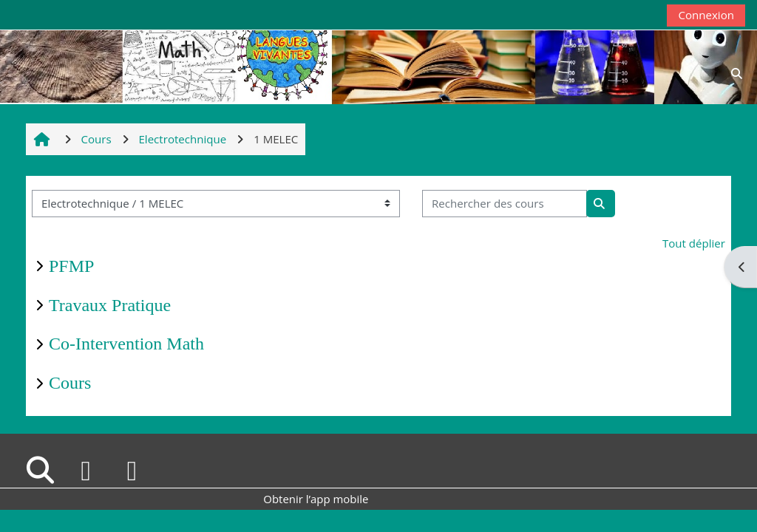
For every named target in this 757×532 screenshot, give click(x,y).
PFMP (71, 266)
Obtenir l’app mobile (316, 499)
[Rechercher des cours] (505, 204)
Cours (70, 383)
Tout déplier (694, 243)
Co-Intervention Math (126, 344)
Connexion (706, 15)
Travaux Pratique (110, 305)
